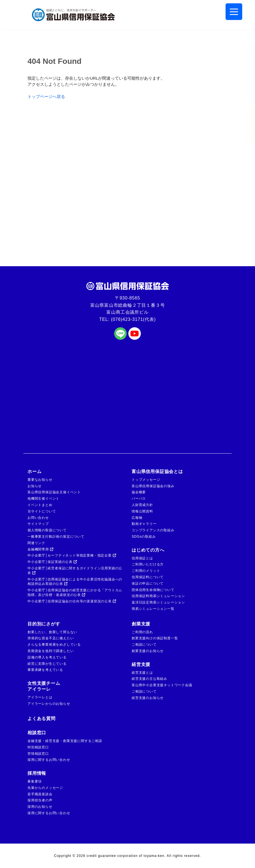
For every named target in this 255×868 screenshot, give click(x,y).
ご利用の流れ (142, 632)
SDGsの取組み (144, 537)
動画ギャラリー (144, 524)
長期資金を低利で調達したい (51, 651)
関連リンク (36, 543)
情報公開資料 (142, 511)
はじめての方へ (148, 550)
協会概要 (139, 492)
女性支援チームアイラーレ (44, 686)
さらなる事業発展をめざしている (54, 645)
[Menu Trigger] (234, 12)
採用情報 (37, 773)
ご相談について (144, 645)
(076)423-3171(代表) (133, 319)
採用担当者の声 (40, 800)
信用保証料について (148, 577)
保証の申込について (148, 583)
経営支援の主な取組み (149, 679)
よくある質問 (42, 719)
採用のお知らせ (40, 807)
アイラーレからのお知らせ (49, 704)
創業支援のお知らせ (148, 651)
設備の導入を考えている (47, 657)
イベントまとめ (40, 505)
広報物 (137, 518)
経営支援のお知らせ (148, 698)
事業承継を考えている (45, 670)
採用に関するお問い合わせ (49, 760)
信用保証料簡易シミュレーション (158, 596)
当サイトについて (42, 511)
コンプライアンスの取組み (153, 530)
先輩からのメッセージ (45, 788)
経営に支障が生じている (47, 664)
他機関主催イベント (43, 499)
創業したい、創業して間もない (52, 632)
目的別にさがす (44, 624)
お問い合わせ (38, 518)
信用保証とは (142, 558)
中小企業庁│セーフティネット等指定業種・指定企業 (72, 555)
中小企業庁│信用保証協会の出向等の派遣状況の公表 (72, 601)
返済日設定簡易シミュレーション (158, 602)
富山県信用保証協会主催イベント (54, 492)
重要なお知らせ (40, 480)
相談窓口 (37, 733)
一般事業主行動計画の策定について (56, 537)
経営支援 (141, 664)
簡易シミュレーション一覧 (153, 609)
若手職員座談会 (40, 794)
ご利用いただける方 (148, 564)
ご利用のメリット (146, 571)
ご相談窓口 (246, 125)
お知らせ (35, 486)
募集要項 (35, 781)
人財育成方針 (142, 505)
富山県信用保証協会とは (157, 471)
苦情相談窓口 (38, 754)
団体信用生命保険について (153, 590)
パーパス (139, 499)
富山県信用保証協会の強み (153, 486)
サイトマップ (38, 524)
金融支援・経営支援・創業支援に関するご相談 (65, 741)
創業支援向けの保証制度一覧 (155, 638)
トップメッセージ (146, 480)
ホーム (34, 471)
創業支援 (141, 624)
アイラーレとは (40, 697)
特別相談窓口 (38, 747)
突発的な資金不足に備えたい (51, 638)
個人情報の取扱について (47, 530)
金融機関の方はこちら (246, 73)
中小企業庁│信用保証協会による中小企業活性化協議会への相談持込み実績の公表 (75, 582)
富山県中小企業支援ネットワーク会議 (162, 685)
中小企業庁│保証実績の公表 (52, 562)
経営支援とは (142, 673)
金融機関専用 (41, 549)
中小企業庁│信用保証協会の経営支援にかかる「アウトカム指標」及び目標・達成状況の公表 (75, 592)
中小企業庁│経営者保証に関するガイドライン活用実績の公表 (75, 571)
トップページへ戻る (46, 97)
